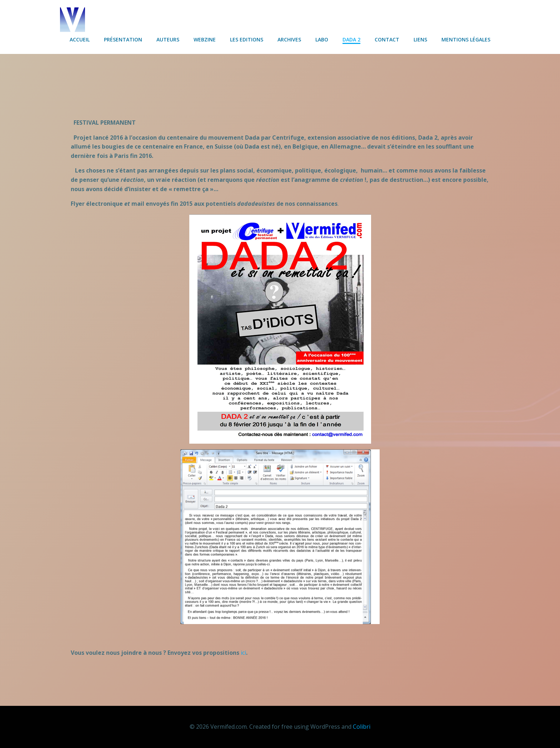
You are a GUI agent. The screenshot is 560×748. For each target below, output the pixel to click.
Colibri (362, 727)
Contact (387, 39)
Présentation (123, 39)
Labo (322, 39)
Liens (420, 39)
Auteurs (168, 39)
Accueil (80, 39)
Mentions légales (466, 39)
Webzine (205, 39)
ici (243, 653)
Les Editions (247, 39)
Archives (289, 39)
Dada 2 (351, 39)
